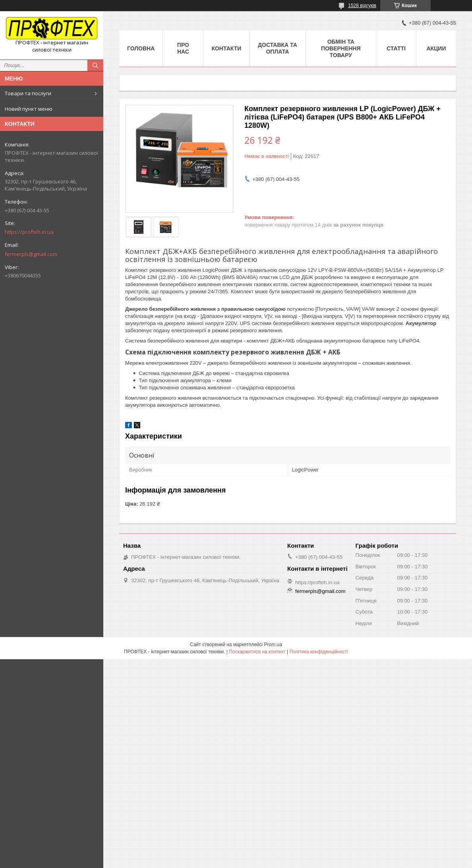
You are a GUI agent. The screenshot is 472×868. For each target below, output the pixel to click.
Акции (436, 48)
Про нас (183, 48)
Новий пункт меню (29, 109)
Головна (141, 48)
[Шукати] (95, 65)
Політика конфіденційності (319, 652)
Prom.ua (273, 645)
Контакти (226, 48)
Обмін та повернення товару (341, 48)
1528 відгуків (362, 6)
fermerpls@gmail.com (31, 254)
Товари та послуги (28, 93)
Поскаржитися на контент (257, 652)
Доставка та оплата (278, 48)
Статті (396, 48)
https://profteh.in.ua (29, 232)
